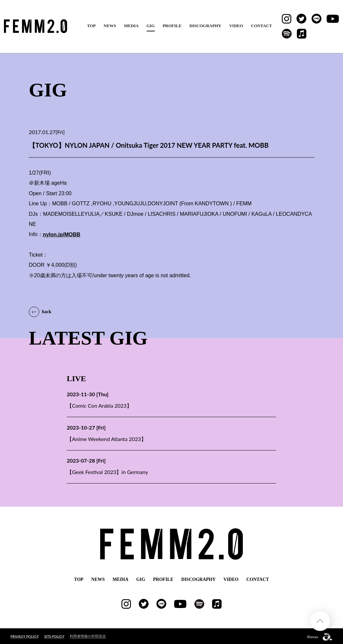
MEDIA (131, 26)
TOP (91, 26)
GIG (151, 26)
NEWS (110, 26)
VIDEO (236, 26)
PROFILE (172, 26)
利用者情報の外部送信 (88, 635)
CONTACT (262, 26)
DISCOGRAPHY (206, 26)
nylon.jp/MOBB (62, 235)
